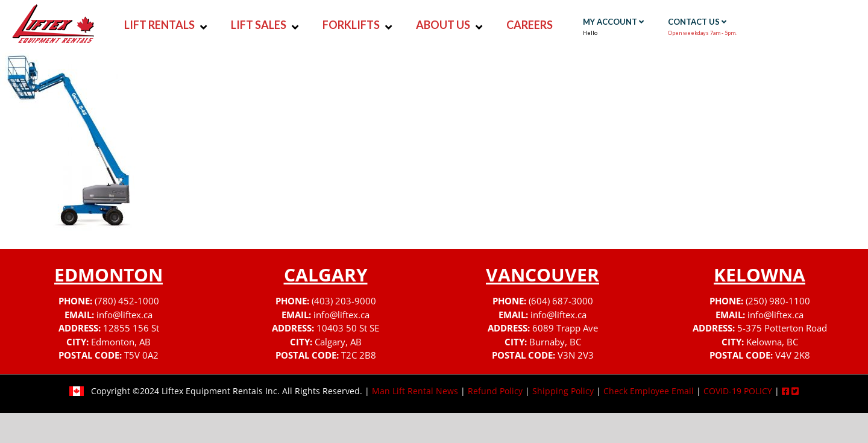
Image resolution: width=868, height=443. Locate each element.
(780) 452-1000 (127, 301)
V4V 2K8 (793, 355)
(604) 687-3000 (561, 301)
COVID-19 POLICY (738, 391)
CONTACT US (697, 22)
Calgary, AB (338, 342)
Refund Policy (495, 391)
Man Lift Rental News (415, 391)
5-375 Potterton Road (782, 328)
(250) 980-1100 (778, 301)
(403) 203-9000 (344, 301)
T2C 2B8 (359, 355)
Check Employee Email (649, 391)
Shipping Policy (563, 391)
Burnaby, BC (555, 342)
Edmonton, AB (121, 342)
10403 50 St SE (348, 328)
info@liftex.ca (124, 315)
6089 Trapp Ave (565, 328)
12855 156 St (131, 328)
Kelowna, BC (772, 342)
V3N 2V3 (576, 355)
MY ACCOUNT (613, 22)
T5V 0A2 (141, 355)
